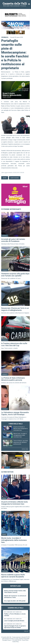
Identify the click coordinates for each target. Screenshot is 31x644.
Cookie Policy (16, 642)
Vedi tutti (26, 631)
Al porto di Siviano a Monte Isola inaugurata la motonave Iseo (21, 428)
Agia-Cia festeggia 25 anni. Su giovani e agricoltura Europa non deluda (15, 627)
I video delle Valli (16, 424)
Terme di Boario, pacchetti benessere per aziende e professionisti (21, 442)
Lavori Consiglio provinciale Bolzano (14, 621)
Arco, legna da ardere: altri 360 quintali (15, 601)
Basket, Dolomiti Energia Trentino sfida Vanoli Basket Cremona (15, 591)
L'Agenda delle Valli (16, 608)
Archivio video (25, 449)
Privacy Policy (25, 640)
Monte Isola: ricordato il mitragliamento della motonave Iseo (20, 435)
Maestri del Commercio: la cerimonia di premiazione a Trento (15, 597)
